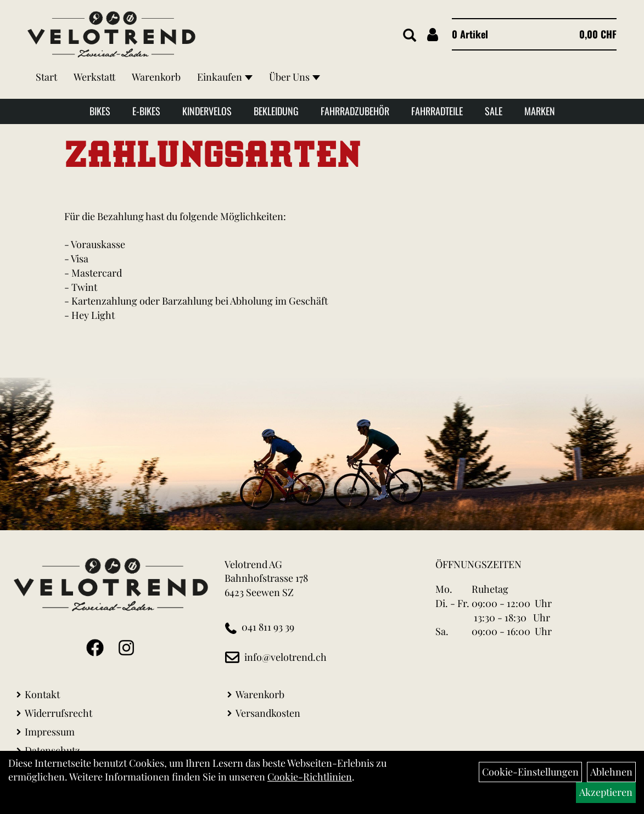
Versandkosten (268, 713)
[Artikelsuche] (410, 36)
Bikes (100, 111)
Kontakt (42, 694)
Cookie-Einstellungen (530, 772)
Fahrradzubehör (355, 111)
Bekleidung (276, 111)
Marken (540, 111)
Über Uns (295, 77)
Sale (494, 111)
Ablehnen (611, 772)
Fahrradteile (437, 111)
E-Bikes (146, 111)
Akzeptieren (606, 792)
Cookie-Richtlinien (310, 777)
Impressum (50, 732)
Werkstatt (94, 77)
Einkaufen (225, 77)
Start (46, 77)
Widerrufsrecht (58, 713)
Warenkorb (156, 77)
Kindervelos (207, 111)
